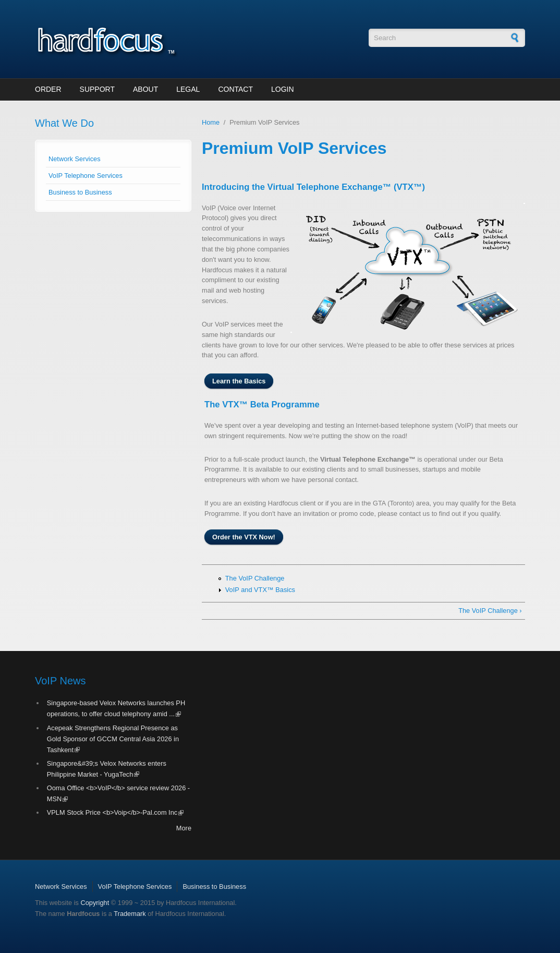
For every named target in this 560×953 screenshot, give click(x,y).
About (145, 89)
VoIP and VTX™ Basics (260, 590)
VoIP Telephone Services (86, 176)
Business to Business (80, 192)
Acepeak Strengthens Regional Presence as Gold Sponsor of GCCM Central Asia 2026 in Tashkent (113, 739)
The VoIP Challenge (255, 578)
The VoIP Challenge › (490, 611)
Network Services (75, 159)
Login (283, 89)
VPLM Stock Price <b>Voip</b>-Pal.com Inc (115, 812)
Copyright (95, 903)
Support (97, 89)
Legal (188, 89)
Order (48, 89)
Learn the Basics (239, 381)
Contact (235, 89)
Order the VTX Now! (244, 537)
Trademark (130, 914)
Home (211, 122)
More (184, 828)
